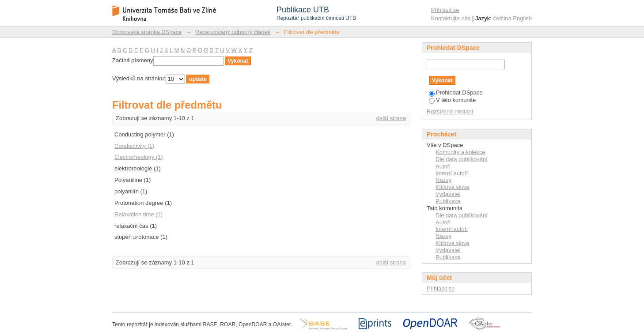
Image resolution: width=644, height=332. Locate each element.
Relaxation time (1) (138, 214)
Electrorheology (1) (139, 157)
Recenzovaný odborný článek (233, 32)
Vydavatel (448, 194)
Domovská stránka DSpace (147, 32)
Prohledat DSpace (456, 92)
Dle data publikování (462, 159)
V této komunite (452, 100)
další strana (391, 118)
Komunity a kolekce (460, 152)
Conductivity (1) (134, 146)
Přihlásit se (445, 10)
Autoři (443, 166)
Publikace (448, 201)
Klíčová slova (453, 187)
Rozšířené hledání (450, 111)
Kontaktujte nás (451, 18)
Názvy (443, 180)
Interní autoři (452, 173)
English (522, 18)
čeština (502, 18)
